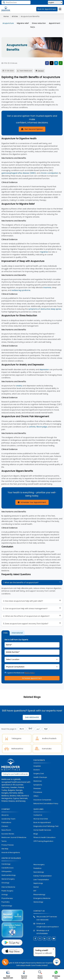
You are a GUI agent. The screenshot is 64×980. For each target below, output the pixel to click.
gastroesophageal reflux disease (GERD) (19, 173)
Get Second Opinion (32, 129)
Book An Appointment (47, 9)
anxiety (19, 386)
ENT (35, 891)
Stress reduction (39, 23)
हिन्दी (30, 729)
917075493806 (42, 934)
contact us (38, 815)
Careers (5, 826)
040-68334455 (32, 717)
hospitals (37, 766)
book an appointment (42, 822)
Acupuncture (8, 23)
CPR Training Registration (43, 841)
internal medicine (8, 887)
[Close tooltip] (53, 949)
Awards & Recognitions (11, 852)
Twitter (52, 63)
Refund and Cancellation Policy (46, 804)
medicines (38, 781)
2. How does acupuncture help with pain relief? (23, 601)
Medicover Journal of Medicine (14, 838)
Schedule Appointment (32, 678)
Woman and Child (41, 819)
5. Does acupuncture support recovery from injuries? (26, 624)
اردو (38, 729)
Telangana (12, 738)
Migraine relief (23, 23)
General (41, 71)
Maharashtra (13, 749)
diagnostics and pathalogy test (46, 826)
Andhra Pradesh (45, 738)
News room (6, 830)
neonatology (39, 872)
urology (5, 895)
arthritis (32, 427)
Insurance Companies (42, 800)
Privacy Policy (30, 673)
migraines (44, 252)
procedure (38, 792)
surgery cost (39, 773)
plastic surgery (7, 891)
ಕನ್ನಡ (46, 729)
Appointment (55, 23)
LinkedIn (56, 63)
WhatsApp (61, 63)
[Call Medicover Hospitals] (5, 962)
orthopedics (6, 872)
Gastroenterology (9, 875)
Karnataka (43, 749)
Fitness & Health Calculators (44, 838)
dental (36, 887)
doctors (37, 770)
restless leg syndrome (21, 290)
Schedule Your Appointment (32, 502)
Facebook (47, 63)
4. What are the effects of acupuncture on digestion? (26, 616)
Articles (15, 16)
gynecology (38, 902)
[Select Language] (55, 2)
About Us (5, 815)
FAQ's (33, 27)
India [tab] (6, 633)
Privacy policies (8, 845)
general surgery (8, 879)
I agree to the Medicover (20, 673)
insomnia (47, 287)
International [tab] (17, 633)
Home (6, 16)
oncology (5, 883)
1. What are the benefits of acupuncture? (21, 583)
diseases (37, 788)
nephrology (38, 883)
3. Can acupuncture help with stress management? (25, 609)
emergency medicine (42, 898)
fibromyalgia (42, 427)
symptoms (38, 785)
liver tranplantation (41, 880)
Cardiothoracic (8, 868)
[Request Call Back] (57, 962)
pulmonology (7, 906)
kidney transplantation (43, 876)
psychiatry (5, 902)
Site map (5, 849)
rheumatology (39, 895)
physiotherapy (7, 898)
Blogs (36, 834)
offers (36, 796)
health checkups (40, 777)
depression (44, 370)
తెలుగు (22, 729)
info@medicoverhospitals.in (48, 927)
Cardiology (6, 864)
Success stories (8, 834)
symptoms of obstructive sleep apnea (45, 309)
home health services (42, 830)
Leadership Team (8, 819)
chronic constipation (49, 173)
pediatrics (37, 868)
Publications (6, 822)
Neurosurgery (39, 865)
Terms (4, 841)
